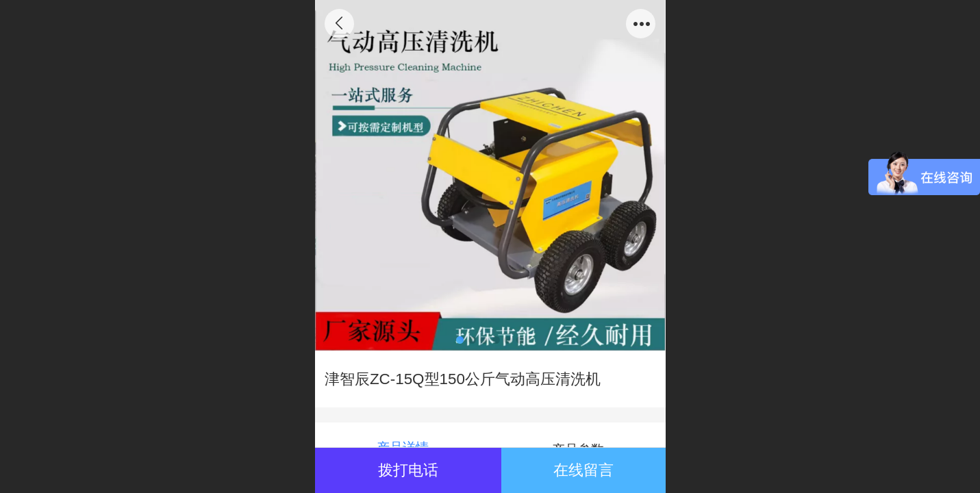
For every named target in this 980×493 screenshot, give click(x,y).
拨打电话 (408, 470)
